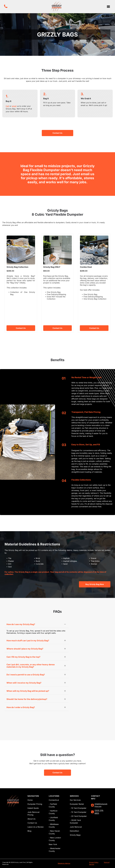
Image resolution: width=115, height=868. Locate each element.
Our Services (75, 800)
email (14, 106)
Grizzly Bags (75, 835)
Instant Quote (33, 808)
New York (53, 844)
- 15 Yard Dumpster (78, 812)
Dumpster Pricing (35, 804)
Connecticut (54, 800)
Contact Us (32, 823)
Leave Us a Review (36, 827)
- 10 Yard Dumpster (78, 808)
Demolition (74, 831)
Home (30, 800)
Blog (29, 831)
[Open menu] (108, 7)
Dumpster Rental (77, 804)
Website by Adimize (64, 863)
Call (7, 106)
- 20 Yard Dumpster (78, 816)
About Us (31, 819)
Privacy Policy (94, 862)
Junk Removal (76, 827)
